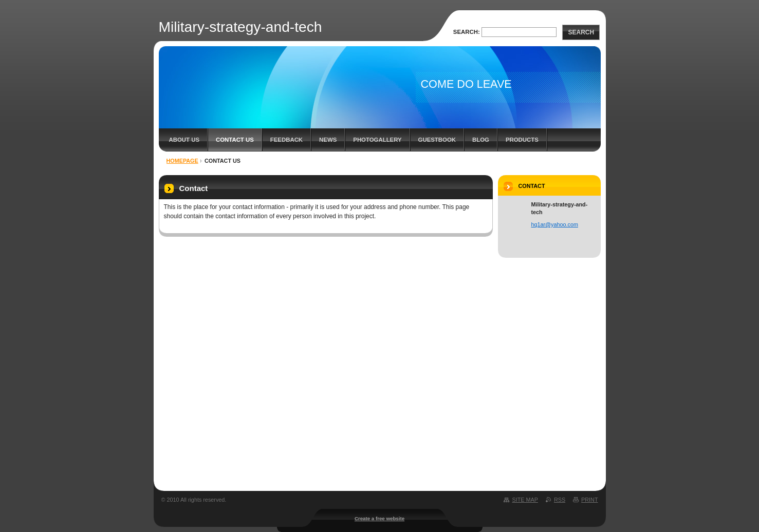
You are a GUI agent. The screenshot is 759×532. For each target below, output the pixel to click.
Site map (525, 500)
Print (589, 500)
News (328, 140)
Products (522, 140)
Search (581, 32)
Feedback (286, 140)
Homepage (182, 161)
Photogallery (377, 140)
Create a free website (379, 518)
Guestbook (437, 140)
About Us (184, 140)
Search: (467, 32)
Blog (481, 140)
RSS (560, 500)
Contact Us (235, 140)
